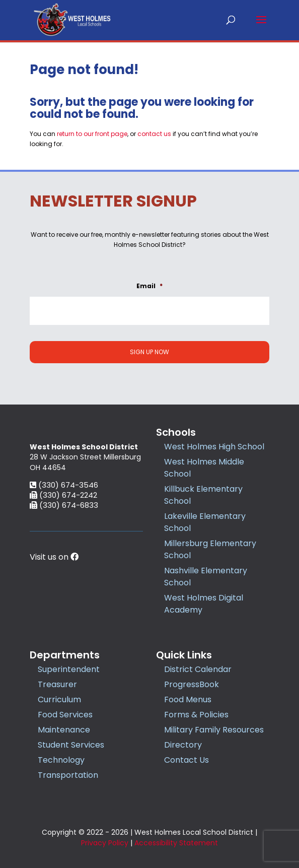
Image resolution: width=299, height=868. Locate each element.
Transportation (68, 775)
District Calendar (198, 669)
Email (149, 286)
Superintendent (69, 669)
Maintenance (64, 730)
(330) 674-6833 (64, 559)
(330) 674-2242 (63, 549)
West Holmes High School (214, 447)
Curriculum (59, 699)
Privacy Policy (105, 843)
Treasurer (57, 684)
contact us (154, 134)
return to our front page (92, 134)
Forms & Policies (196, 715)
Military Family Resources (214, 730)
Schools (176, 432)
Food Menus (188, 699)
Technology (61, 760)
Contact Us (186, 760)
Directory (183, 745)
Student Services (71, 745)
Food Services (65, 715)
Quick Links (184, 655)
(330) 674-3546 (64, 539)
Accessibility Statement (176, 843)
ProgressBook (192, 684)
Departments (65, 655)
